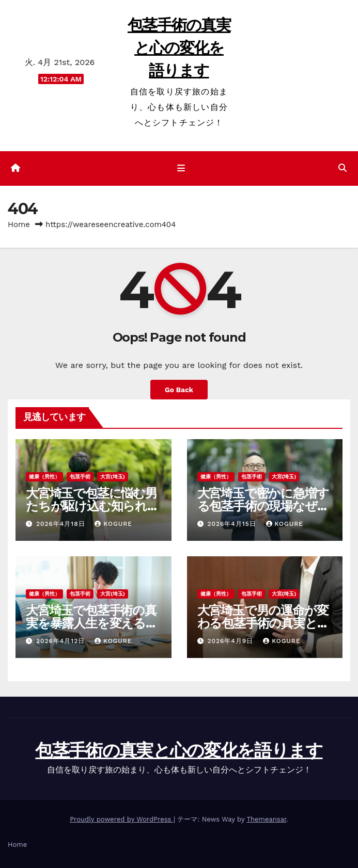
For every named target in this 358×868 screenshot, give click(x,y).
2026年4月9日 (231, 641)
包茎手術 (80, 477)
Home (19, 224)
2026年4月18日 (62, 524)
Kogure (113, 524)
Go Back (179, 390)
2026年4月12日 (62, 641)
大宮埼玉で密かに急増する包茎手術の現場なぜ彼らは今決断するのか (263, 506)
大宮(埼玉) (113, 477)
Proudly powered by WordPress (122, 819)
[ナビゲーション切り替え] (181, 168)
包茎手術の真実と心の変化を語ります (179, 48)
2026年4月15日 (233, 524)
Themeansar (266, 819)
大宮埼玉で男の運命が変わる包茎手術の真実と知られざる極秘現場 (263, 623)
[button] (343, 168)
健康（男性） (44, 477)
